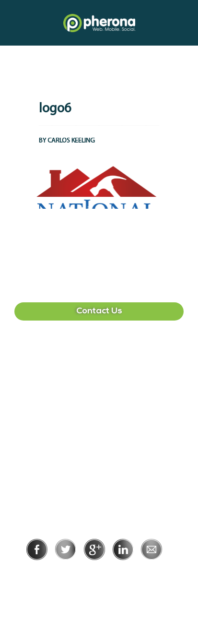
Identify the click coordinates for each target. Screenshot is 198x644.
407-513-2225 (99, 358)
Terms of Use (132, 573)
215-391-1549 (99, 450)
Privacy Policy (68, 573)
